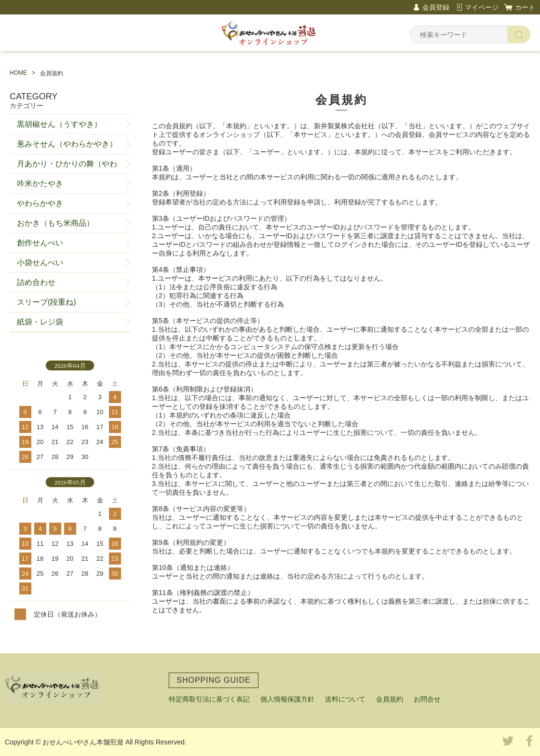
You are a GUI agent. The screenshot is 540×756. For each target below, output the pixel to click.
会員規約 (390, 699)
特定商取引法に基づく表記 (209, 699)
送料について (345, 699)
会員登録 (436, 7)
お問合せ (427, 699)
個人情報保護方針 (287, 699)
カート (525, 7)
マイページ (482, 7)
